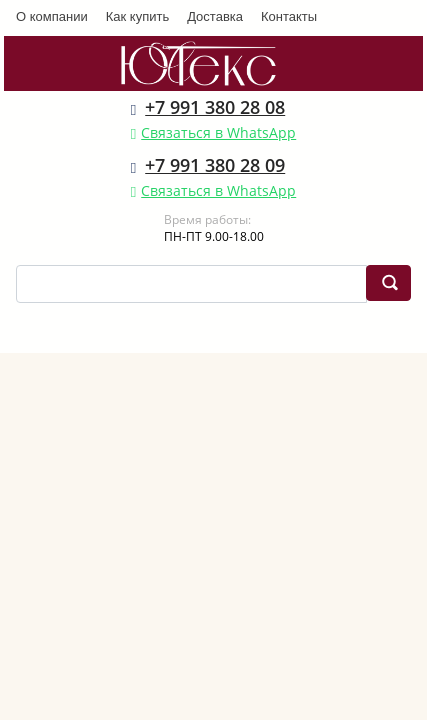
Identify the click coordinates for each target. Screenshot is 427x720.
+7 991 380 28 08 (215, 107)
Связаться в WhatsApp (218, 132)
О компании (52, 16)
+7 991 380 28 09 (215, 165)
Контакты (289, 16)
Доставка (215, 16)
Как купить (137, 16)
